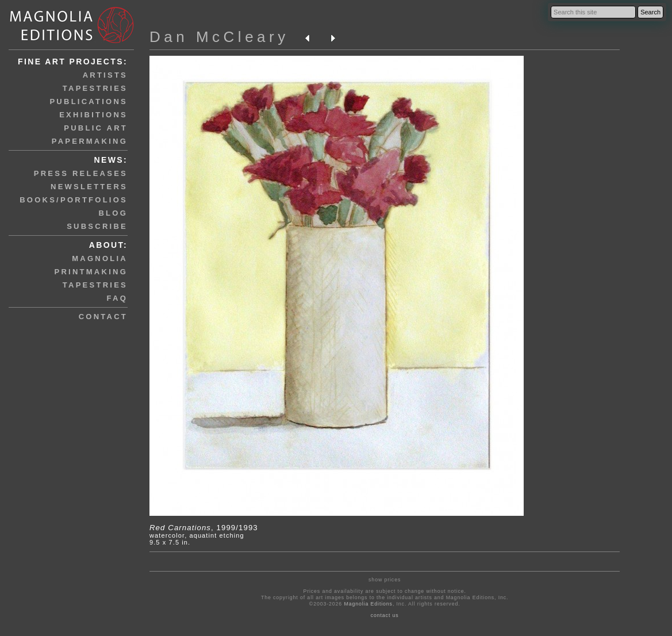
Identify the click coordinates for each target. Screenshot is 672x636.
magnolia (100, 258)
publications (89, 101)
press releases (81, 173)
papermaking (90, 141)
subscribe (97, 226)
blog (113, 213)
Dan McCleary (219, 37)
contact (103, 317)
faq (117, 298)
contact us (385, 615)
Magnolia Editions (368, 604)
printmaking (91, 272)
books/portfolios (74, 200)
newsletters (89, 187)
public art (96, 128)
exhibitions (93, 115)
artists (105, 75)
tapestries (95, 88)
